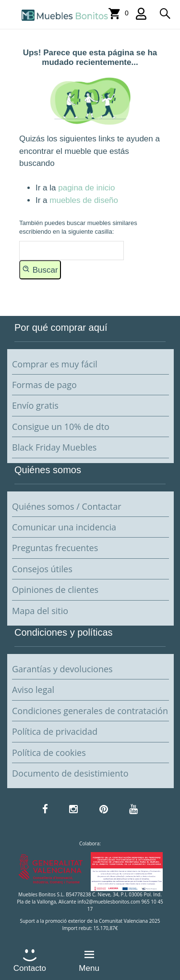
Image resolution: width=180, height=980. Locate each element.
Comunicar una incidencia (64, 527)
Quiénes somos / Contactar (67, 506)
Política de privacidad (55, 731)
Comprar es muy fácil (55, 364)
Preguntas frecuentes (55, 548)
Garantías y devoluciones (62, 669)
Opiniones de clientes (55, 590)
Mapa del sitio (40, 611)
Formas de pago (44, 385)
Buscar (40, 269)
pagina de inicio (86, 188)
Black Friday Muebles (54, 447)
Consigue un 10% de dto (61, 427)
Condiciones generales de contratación (90, 711)
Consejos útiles (42, 569)
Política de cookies (49, 753)
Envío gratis (35, 405)
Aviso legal (33, 690)
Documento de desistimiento (70, 773)
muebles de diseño (84, 200)
